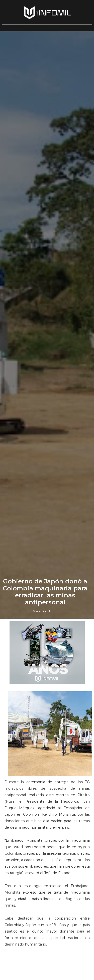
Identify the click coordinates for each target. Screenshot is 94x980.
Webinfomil (41, 611)
